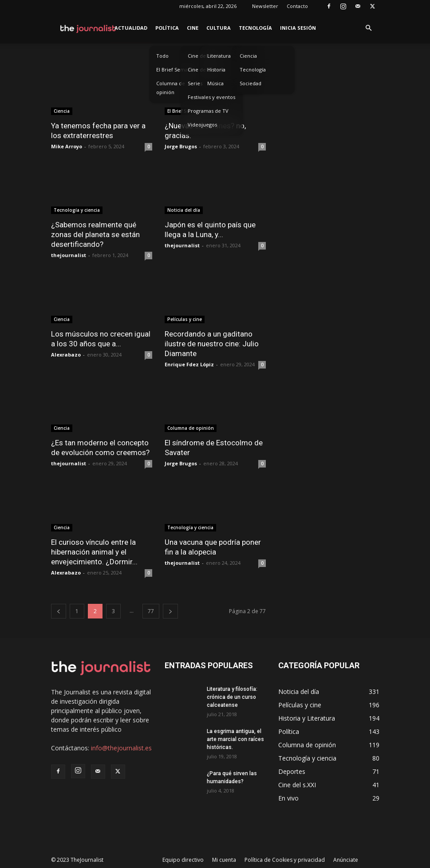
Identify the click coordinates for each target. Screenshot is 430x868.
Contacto (297, 6)
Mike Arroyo (67, 146)
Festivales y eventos (211, 97)
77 (151, 611)
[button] (369, 28)
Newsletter (265, 6)
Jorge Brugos (181, 146)
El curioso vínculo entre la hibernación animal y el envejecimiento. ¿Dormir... (94, 552)
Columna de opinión (171, 88)
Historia (216, 69)
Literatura (219, 56)
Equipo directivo (183, 860)
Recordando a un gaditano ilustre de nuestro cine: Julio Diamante (212, 344)
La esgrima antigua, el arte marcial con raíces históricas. (235, 739)
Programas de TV (208, 111)
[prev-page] (59, 611)
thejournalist (69, 255)
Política (167, 28)
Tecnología (255, 28)
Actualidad (131, 28)
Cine (193, 28)
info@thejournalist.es (121, 748)
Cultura (219, 28)
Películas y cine (185, 319)
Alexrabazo (66, 355)
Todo (162, 56)
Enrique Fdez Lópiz (189, 364)
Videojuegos (202, 125)
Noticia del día (184, 210)
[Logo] (89, 28)
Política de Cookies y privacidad (285, 860)
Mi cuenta (224, 860)
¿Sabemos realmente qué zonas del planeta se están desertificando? (95, 234)
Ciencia (248, 56)
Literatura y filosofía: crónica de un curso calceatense (232, 697)
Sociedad (251, 83)
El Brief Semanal (176, 69)
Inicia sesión (298, 28)
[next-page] (170, 611)
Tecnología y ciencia (77, 210)
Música (215, 83)
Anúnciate (346, 860)
